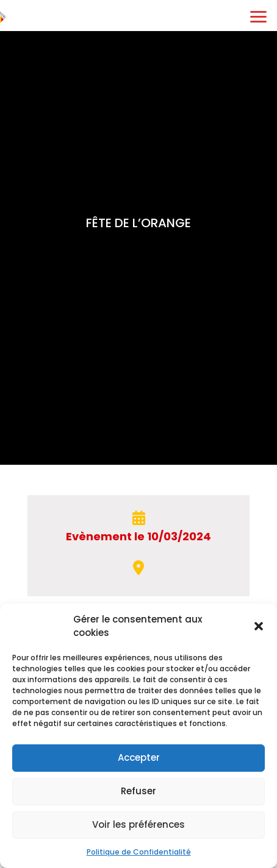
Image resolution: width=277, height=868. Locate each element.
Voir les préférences (138, 824)
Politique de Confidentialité (139, 852)
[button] (259, 626)
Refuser (138, 791)
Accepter (139, 757)
